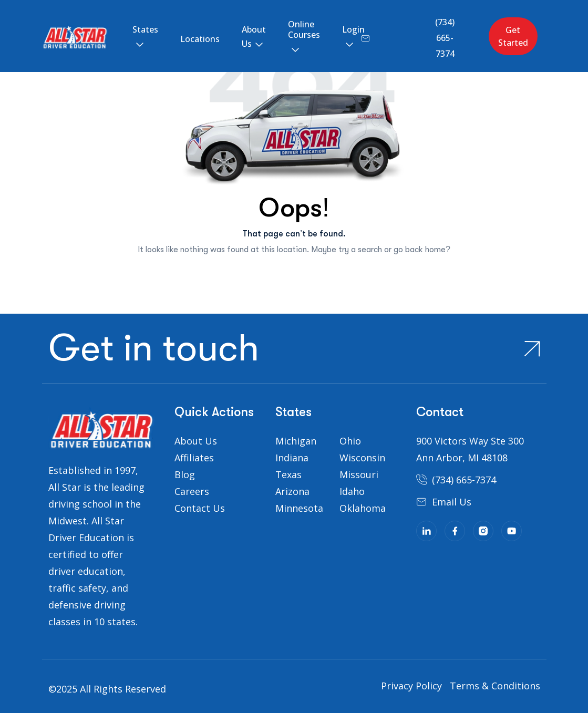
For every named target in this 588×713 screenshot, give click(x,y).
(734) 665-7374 (445, 38)
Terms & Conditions (495, 686)
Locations (200, 39)
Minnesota (299, 508)
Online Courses (304, 29)
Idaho (352, 491)
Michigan (296, 441)
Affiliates (194, 458)
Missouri (359, 474)
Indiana (292, 458)
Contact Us (200, 508)
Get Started (513, 36)
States (145, 29)
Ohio (350, 441)
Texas (288, 474)
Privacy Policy (411, 686)
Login (353, 29)
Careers (192, 491)
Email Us (452, 502)
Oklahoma (363, 508)
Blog (185, 474)
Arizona (292, 491)
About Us (254, 37)
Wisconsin (362, 458)
